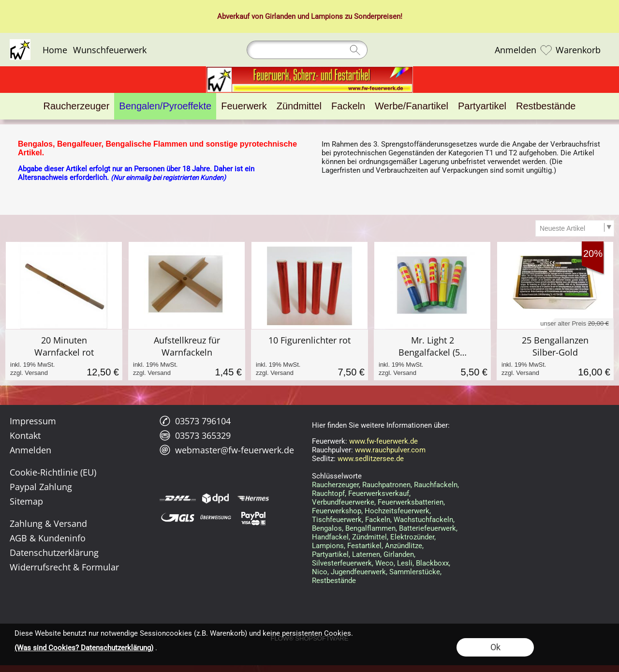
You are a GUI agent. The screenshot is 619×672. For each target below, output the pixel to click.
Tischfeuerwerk (337, 520)
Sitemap (26, 501)
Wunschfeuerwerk (110, 50)
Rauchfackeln (436, 485)
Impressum (33, 421)
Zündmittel (369, 537)
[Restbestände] (546, 106)
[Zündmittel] (299, 106)
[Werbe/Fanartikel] (412, 106)
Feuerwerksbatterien (411, 502)
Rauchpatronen (386, 485)
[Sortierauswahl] (575, 228)
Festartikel (364, 546)
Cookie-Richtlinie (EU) (53, 472)
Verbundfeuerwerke (343, 502)
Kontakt (25, 435)
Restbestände (334, 581)
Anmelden (516, 50)
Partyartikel (330, 554)
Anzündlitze (404, 546)
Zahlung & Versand (48, 523)
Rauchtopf (328, 493)
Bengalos (327, 528)
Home (55, 50)
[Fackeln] (348, 106)
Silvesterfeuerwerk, (343, 563)
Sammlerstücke (415, 572)
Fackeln (378, 520)
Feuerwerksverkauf (379, 493)
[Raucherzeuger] (77, 106)
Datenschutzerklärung (54, 553)
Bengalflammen (370, 528)
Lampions (327, 16)
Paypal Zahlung (41, 487)
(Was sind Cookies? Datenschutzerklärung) (84, 648)
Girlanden (280, 16)
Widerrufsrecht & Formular (64, 567)
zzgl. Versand (29, 373)
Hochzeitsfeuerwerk (397, 511)
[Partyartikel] (482, 106)
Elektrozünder (412, 537)
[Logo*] (20, 43)
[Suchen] (307, 50)
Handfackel (330, 537)
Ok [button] (495, 647)
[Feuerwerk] (244, 106)
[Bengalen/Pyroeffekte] (165, 106)
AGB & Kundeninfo (48, 538)
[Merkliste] (546, 50)
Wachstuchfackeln (423, 520)
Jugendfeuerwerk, (359, 572)
